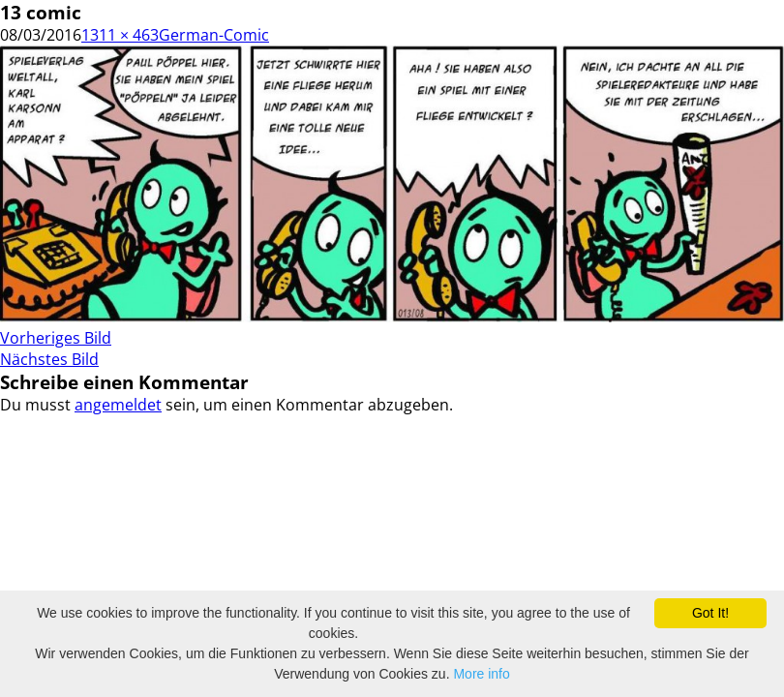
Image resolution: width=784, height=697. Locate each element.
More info (481, 674)
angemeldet (118, 405)
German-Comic (214, 35)
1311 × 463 (120, 35)
